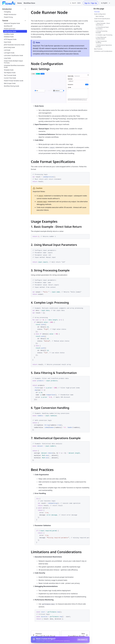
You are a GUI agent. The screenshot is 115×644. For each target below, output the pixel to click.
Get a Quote (82, 640)
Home (20, 3)
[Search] (75, 3)
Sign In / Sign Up (91, 3)
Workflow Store (29, 3)
